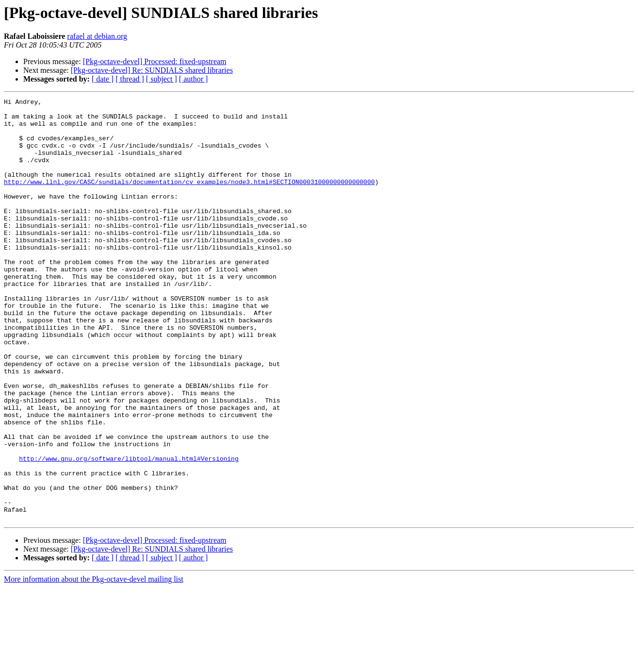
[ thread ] (130, 79)
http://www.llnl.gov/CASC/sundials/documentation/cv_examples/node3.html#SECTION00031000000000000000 (189, 199)
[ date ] (103, 79)
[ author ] (194, 79)
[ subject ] (162, 79)
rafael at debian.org (97, 36)
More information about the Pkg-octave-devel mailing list (94, 664)
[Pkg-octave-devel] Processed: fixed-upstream (155, 61)
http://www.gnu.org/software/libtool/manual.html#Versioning (129, 531)
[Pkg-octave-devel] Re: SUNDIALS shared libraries (152, 70)
